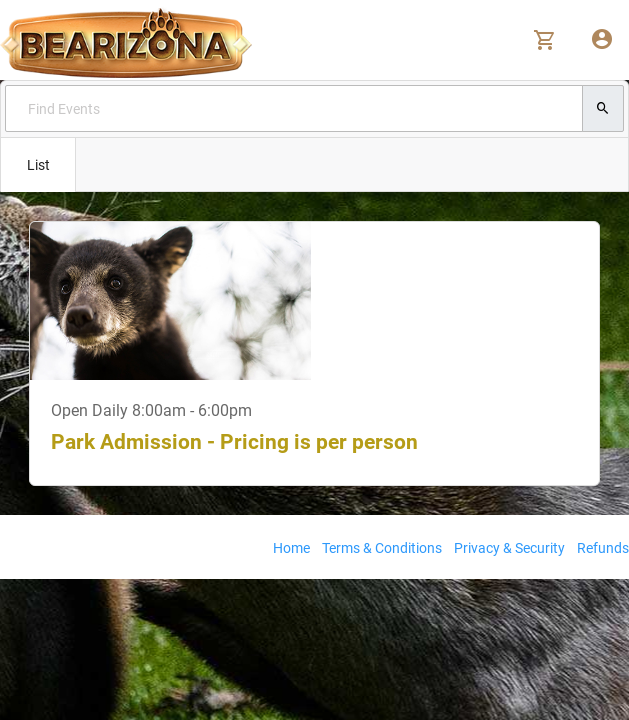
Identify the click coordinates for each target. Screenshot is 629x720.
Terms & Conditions (382, 548)
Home (291, 548)
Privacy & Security (509, 548)
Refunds (603, 548)
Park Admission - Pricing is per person (234, 442)
